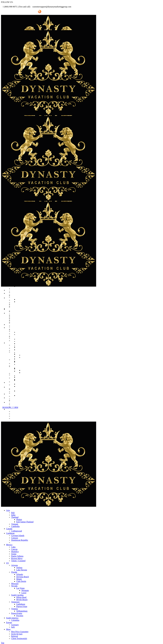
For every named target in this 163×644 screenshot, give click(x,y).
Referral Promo (15, 12)
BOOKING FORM (10, 407)
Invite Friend (30, 12)
